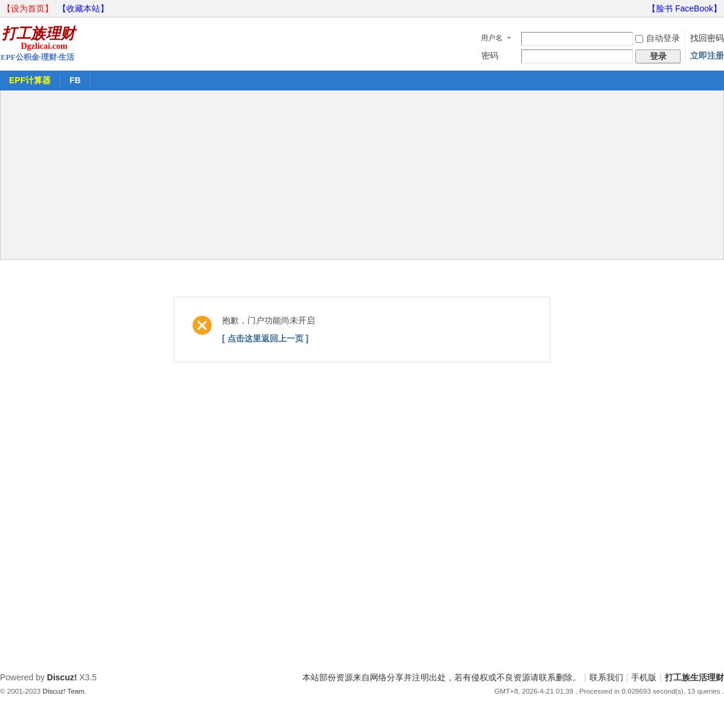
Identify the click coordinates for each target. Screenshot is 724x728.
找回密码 (707, 38)
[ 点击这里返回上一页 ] (265, 338)
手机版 (644, 677)
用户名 (492, 38)
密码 (490, 55)
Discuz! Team (64, 691)
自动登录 (658, 38)
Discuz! (62, 677)
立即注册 (707, 55)
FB (75, 80)
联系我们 (606, 677)
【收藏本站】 (83, 8)
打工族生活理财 (694, 677)
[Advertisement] (362, 175)
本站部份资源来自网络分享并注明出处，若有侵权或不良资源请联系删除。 (442, 677)
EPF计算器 (30, 80)
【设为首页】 (28, 8)
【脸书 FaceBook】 (684, 8)
